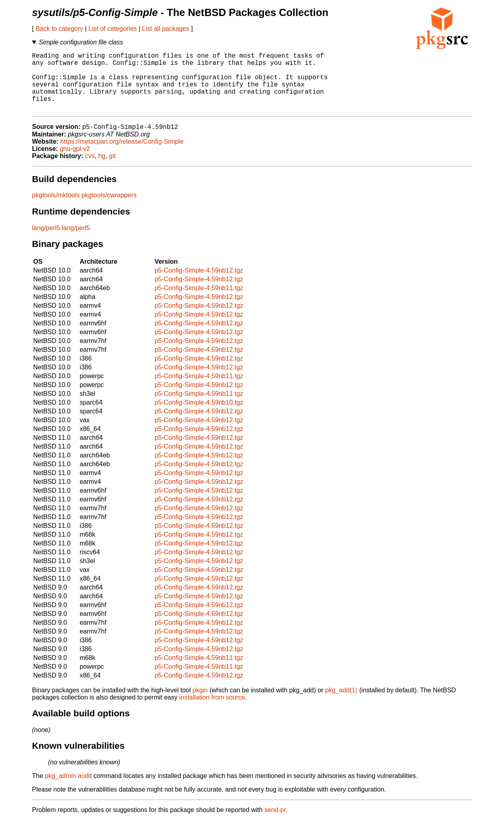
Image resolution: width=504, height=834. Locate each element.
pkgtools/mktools (56, 209)
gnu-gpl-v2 (75, 163)
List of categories (113, 29)
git (112, 170)
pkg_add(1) (341, 704)
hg (102, 170)
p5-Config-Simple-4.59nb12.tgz (199, 284)
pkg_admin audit (68, 790)
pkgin (200, 704)
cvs (90, 170)
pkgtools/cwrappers (109, 209)
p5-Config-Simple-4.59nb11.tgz (199, 302)
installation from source (212, 711)
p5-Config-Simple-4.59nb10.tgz (199, 416)
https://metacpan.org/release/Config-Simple (122, 155)
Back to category (59, 29)
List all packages (166, 29)
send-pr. (276, 824)
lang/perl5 (46, 242)
